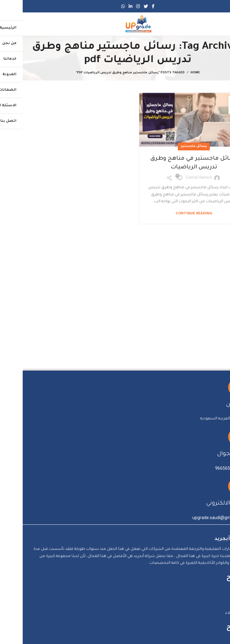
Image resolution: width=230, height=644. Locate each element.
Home (172, 73)
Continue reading (171, 214)
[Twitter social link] (123, 6)
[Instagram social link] (115, 6)
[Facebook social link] (130, 6)
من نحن (215, 599)
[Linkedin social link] (108, 6)
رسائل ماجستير (171, 146)
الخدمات (215, 606)
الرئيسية (215, 592)
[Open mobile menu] (219, 24)
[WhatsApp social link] (100, 6)
